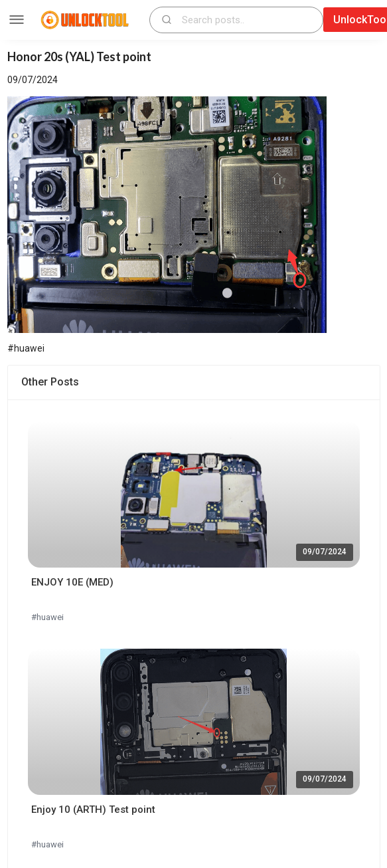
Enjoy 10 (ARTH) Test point (93, 810)
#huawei (47, 617)
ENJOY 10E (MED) (72, 582)
